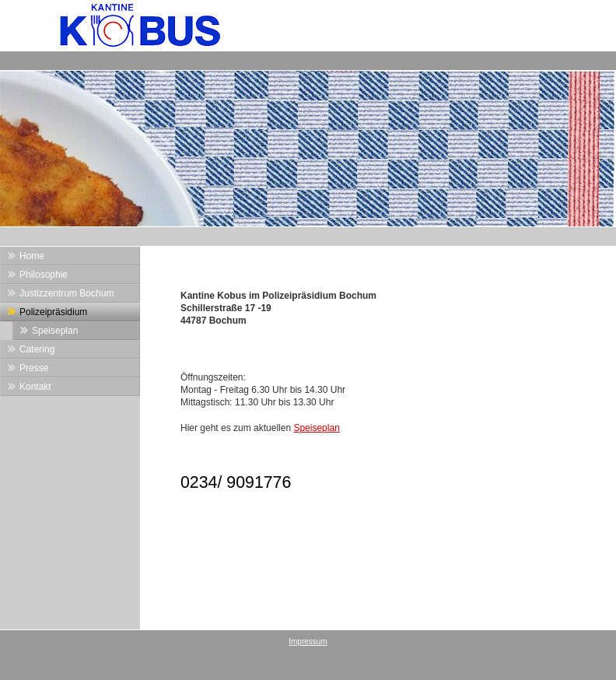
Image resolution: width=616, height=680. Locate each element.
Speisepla (314, 428)
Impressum (308, 641)
